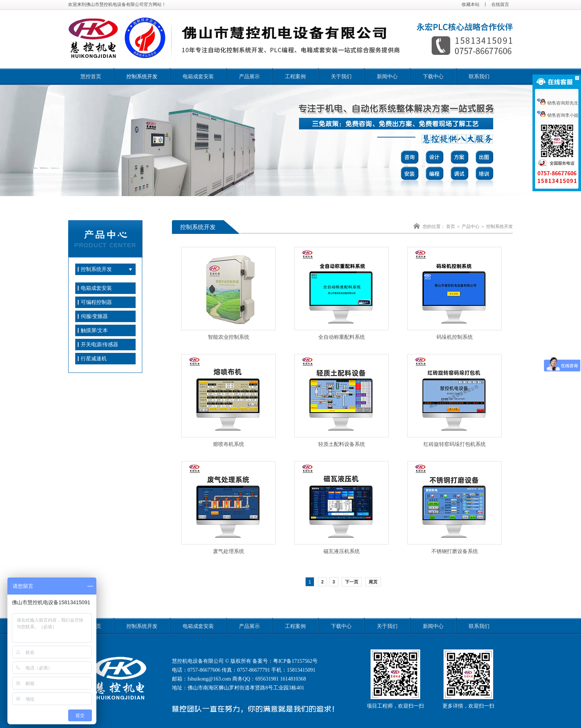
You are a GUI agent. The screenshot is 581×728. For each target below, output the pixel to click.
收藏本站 (471, 4)
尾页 (373, 582)
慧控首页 (91, 77)
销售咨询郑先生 (558, 103)
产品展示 (249, 77)
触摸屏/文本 (94, 330)
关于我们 (341, 77)
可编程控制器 (96, 302)
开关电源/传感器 (100, 345)
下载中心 (433, 77)
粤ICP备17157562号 (295, 661)
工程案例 (295, 77)
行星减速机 (94, 359)
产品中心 (471, 226)
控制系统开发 (142, 77)
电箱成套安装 (198, 77)
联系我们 (479, 77)
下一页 (352, 582)
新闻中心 (387, 77)
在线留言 (500, 4)
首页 (451, 226)
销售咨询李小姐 (558, 115)
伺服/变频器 (94, 316)
